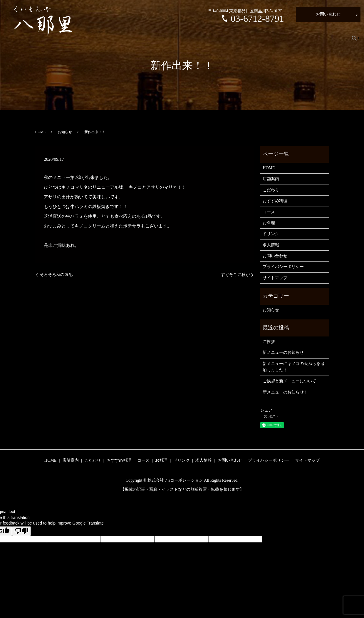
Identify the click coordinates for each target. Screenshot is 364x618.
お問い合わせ (328, 14)
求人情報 (331, 38)
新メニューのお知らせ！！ (287, 392)
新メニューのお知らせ (283, 352)
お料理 (279, 38)
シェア (266, 410)
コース (256, 38)
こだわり (195, 38)
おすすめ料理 (227, 38)
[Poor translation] (21, 531)
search (354, 38)
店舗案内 (168, 38)
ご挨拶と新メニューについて (289, 381)
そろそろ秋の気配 (56, 275)
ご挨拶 (269, 342)
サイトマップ (275, 278)
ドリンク (304, 38)
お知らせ (65, 132)
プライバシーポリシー (283, 267)
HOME (142, 38)
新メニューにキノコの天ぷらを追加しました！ (293, 367)
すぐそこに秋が (235, 275)
